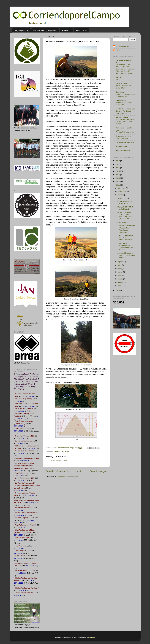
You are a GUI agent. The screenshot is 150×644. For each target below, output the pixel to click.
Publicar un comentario (58, 461)
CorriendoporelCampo (124, 46)
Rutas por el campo (62, 451)
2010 (118, 290)
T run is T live (122, 84)
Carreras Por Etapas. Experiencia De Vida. (124, 112)
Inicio (79, 471)
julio (120, 265)
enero (120, 286)
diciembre (122, 188)
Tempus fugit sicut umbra (125, 132)
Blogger (92, 637)
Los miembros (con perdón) (45, 30)
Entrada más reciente (57, 471)
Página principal (22, 30)
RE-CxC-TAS (81, 30)
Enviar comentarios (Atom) (67, 477)
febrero (121, 282)
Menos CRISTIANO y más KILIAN (126, 208)
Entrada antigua (98, 471)
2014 (118, 175)
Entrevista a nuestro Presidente (123, 104)
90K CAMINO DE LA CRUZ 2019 (124, 87)
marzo (121, 279)
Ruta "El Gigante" (124, 222)
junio (120, 269)
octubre (121, 195)
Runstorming (121, 146)
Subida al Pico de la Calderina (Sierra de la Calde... (126, 255)
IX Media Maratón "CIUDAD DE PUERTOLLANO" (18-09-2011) (125, 216)
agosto (121, 262)
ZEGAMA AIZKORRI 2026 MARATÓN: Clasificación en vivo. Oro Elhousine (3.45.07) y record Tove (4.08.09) (125, 69)
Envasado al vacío (123, 136)
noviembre (122, 191)
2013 (118, 178)
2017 (118, 164)
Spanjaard (120, 92)
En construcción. (122, 138)
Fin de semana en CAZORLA (124, 202)
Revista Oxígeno (123, 150)
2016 (118, 168)
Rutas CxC (66, 30)
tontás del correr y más (126, 109)
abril (120, 275)
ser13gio (119, 77)
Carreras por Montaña (125, 142)
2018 (118, 161)
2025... (118, 80)
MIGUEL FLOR (122, 117)
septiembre (123, 198)
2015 (118, 171)
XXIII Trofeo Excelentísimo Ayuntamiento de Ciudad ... (125, 246)
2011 (118, 185)
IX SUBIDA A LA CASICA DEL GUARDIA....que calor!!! (125, 122)
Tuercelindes (121, 100)
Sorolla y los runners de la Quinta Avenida (126, 95)
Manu (118, 50)
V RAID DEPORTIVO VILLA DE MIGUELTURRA (126, 238)
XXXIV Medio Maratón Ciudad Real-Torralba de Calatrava (126, 229)
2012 (118, 181)
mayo (120, 272)
